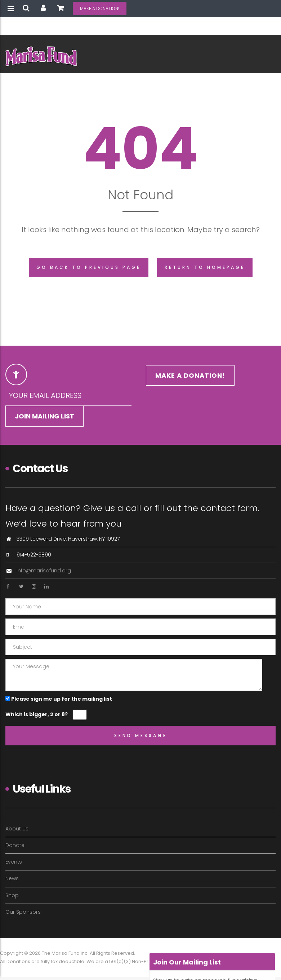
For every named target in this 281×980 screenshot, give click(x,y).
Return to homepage (205, 267)
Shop (12, 895)
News (12, 878)
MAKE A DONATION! (100, 8)
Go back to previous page (89, 267)
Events (14, 862)
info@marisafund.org (44, 571)
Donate (15, 845)
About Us (17, 829)
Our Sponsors (23, 912)
